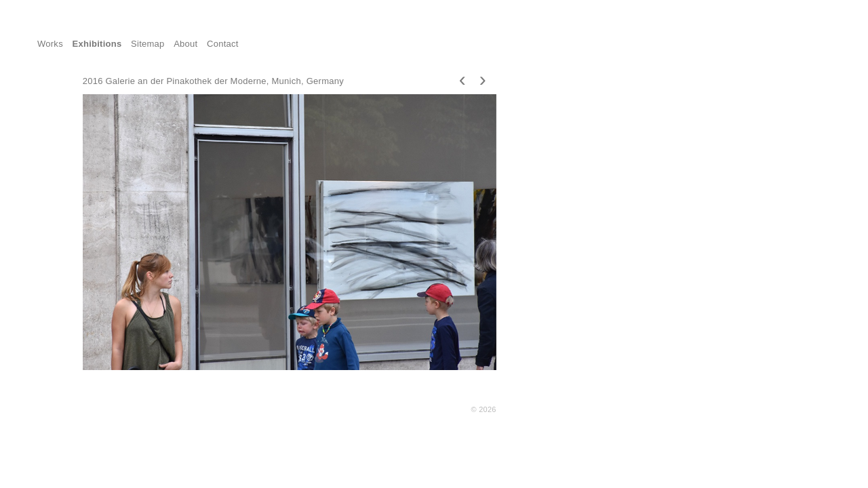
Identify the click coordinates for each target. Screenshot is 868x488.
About (185, 44)
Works (50, 44)
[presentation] (462, 79)
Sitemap (148, 44)
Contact (223, 44)
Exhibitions (97, 44)
